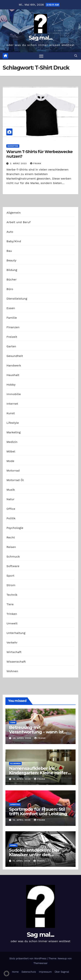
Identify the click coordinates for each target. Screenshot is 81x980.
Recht (11, 537)
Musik (11, 490)
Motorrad (13, 471)
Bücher (12, 279)
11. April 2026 (22, 861)
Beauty (11, 260)
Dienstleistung (17, 299)
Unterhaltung (16, 633)
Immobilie (14, 394)
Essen (11, 308)
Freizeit (12, 337)
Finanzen (13, 327)
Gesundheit (15, 356)
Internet (12, 404)
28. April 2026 (22, 738)
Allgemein (14, 213)
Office (11, 509)
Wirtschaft (14, 652)
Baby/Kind (14, 241)
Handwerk (14, 365)
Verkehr (12, 642)
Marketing (13, 146)
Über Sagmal (62, 972)
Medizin (12, 442)
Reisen (11, 547)
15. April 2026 (22, 820)
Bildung (12, 270)
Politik (11, 518)
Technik (12, 595)
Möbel (11, 451)
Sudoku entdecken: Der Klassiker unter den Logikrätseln (34, 855)
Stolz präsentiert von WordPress (28, 958)
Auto (10, 232)
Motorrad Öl (15, 480)
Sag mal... (40, 38)
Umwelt (12, 623)
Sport (10, 576)
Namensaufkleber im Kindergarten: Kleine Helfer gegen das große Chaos (38, 773)
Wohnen (12, 671)
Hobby (11, 385)
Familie (12, 318)
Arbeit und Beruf (19, 222)
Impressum (45, 972)
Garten (11, 346)
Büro (10, 289)
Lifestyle (13, 423)
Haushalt (13, 375)
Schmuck (13, 557)
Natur (11, 499)
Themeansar (41, 963)
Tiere (10, 604)
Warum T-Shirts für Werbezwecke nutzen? (39, 154)
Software (13, 566)
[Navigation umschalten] (41, 56)
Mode (10, 461)
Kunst (11, 413)
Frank (36, 163)
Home (15, 972)
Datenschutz (29, 972)
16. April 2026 (22, 779)
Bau (9, 251)
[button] (76, 56)
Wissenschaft (16, 662)
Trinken (12, 614)
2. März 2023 (19, 163)
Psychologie (15, 528)
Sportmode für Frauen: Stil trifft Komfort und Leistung (38, 811)
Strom (11, 585)
